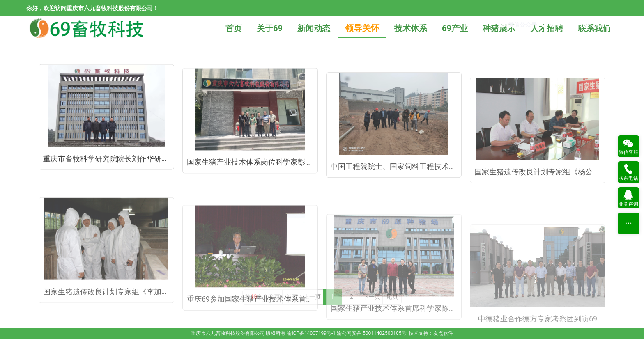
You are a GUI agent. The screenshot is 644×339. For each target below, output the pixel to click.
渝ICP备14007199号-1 (311, 333)
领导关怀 (362, 28)
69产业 (455, 28)
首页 (234, 28)
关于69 (270, 28)
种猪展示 (499, 28)
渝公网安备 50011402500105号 (371, 333)
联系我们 (594, 28)
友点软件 (443, 333)
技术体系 (411, 28)
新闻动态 (314, 28)
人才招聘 (547, 28)
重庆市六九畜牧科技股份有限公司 (228, 333)
